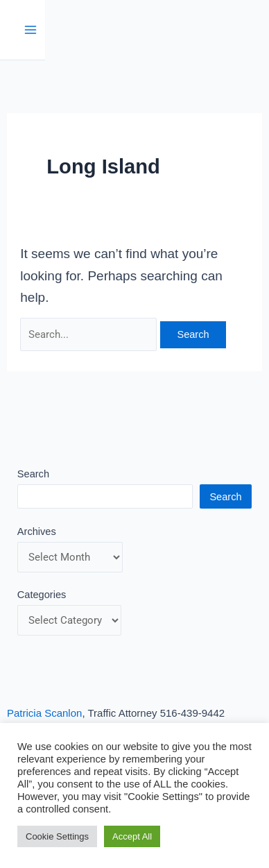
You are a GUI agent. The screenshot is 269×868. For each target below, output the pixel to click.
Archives (37, 531)
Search (33, 474)
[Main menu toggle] (31, 30)
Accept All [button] (132, 836)
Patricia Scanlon (44, 713)
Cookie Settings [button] (57, 836)
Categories (42, 595)
